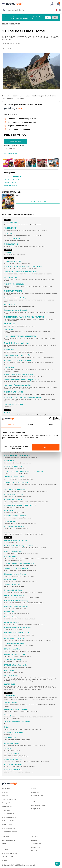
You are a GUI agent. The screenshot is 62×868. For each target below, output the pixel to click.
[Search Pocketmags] (4, 10)
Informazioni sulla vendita (10, 853)
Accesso (5, 860)
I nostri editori (6, 810)
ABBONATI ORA (16, 141)
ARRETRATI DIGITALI (11, 185)
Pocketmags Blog (7, 806)
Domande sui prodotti (8, 840)
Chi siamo (34, 840)
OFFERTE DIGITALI (11, 182)
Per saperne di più (10, 153)
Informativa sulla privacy (9, 817)
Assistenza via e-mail (37, 796)
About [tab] (51, 425)
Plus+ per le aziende (8, 814)
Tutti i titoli (5, 792)
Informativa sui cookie (9, 828)
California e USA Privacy (9, 821)
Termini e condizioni (8, 824)
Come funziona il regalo (38, 805)
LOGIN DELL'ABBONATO (12, 176)
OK (46, 447)
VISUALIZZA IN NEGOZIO (38, 202)
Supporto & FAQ (36, 792)
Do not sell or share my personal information (17, 447)
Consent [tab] (11, 425)
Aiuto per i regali (36, 809)
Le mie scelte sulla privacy (10, 832)
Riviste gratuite (6, 803)
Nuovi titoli (5, 796)
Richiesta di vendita (8, 857)
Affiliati (4, 844)
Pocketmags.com (36, 844)
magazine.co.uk (36, 847)
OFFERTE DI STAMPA (11, 179)
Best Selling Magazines (9, 799)
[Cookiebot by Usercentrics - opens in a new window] (51, 419)
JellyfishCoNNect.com (38, 851)
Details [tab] (31, 425)
